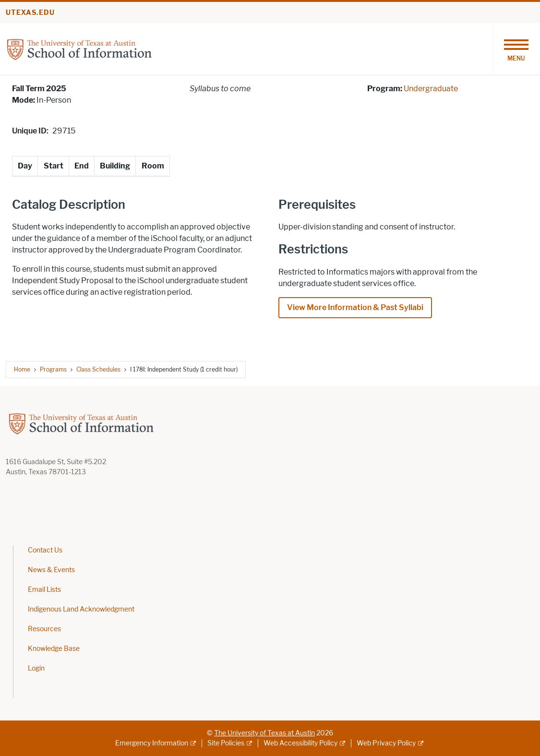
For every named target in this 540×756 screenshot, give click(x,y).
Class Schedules (98, 369)
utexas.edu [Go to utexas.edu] (30, 13)
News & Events (51, 570)
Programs (53, 369)
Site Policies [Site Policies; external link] (226, 743)
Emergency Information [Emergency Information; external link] (152, 743)
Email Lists (44, 590)
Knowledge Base (54, 649)
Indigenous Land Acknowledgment (81, 609)
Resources (44, 629)
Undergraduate (431, 89)
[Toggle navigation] (516, 49)
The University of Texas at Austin (264, 733)
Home (22, 369)
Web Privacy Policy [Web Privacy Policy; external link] (386, 743)
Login (36, 668)
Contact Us (45, 550)
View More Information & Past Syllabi (355, 307)
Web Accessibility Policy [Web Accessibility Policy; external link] (300, 743)
